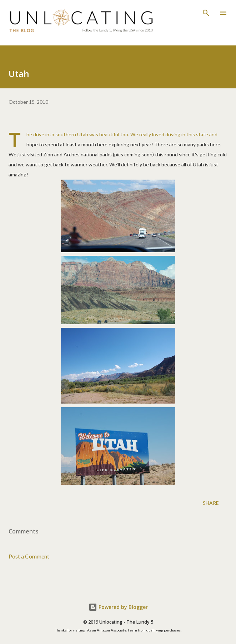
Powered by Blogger (118, 607)
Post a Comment (29, 556)
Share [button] (211, 503)
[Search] (206, 13)
